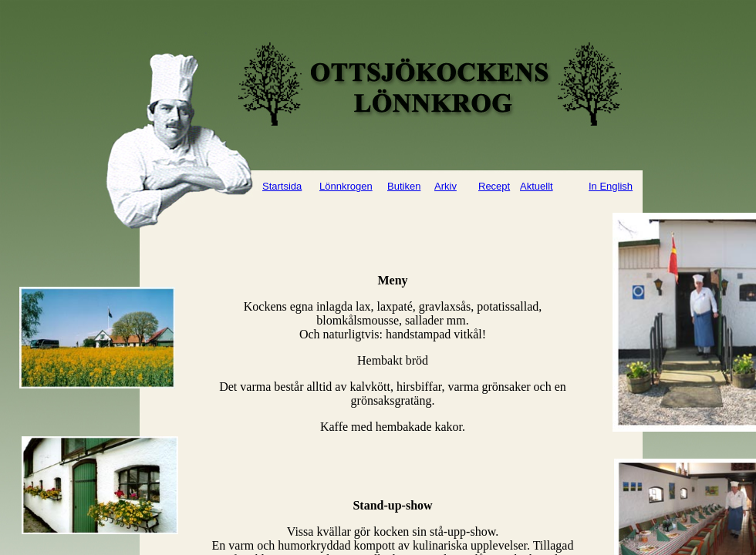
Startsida (282, 186)
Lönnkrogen (346, 186)
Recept (494, 186)
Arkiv (445, 186)
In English (611, 186)
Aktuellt (537, 186)
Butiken (404, 186)
